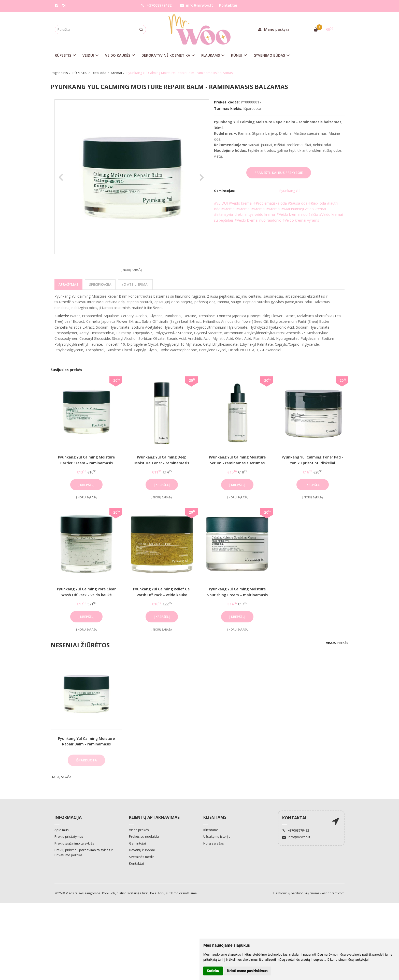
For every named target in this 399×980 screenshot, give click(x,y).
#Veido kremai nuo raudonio (258, 220)
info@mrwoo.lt (197, 5)
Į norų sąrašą (132, 289)
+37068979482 (156, 5)
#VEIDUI (221, 203)
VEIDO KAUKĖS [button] (118, 55)
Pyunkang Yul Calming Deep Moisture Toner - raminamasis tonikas (162, 482)
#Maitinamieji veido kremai (304, 209)
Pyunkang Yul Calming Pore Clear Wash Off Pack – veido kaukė (86, 611)
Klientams (215, 836)
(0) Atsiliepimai (135, 303)
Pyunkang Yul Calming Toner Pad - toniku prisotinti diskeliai (312, 479)
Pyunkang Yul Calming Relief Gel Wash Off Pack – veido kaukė (162, 611)
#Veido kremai (241, 203)
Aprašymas (68, 303)
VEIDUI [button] (88, 55)
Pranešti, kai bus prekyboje (279, 173)
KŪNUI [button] (237, 55)
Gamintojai (137, 862)
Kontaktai (228, 5)
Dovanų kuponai (142, 869)
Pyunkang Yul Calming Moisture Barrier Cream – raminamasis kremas (86, 482)
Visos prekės (337, 662)
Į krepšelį (86, 503)
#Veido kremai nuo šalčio (297, 214)
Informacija (68, 836)
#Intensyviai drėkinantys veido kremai (245, 214)
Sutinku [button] (213, 971)
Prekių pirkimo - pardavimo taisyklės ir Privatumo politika (84, 871)
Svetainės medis (142, 876)
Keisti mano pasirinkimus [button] (247, 971)
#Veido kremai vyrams (301, 220)
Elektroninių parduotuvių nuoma (296, 912)
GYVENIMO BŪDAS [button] (269, 55)
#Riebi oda (317, 203)
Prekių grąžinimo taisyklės (74, 862)
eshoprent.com (333, 912)
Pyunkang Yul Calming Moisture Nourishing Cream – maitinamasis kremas (237, 614)
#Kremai (228, 209)
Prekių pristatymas (69, 855)
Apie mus (62, 849)
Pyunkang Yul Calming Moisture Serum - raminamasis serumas (237, 479)
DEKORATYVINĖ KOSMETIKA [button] (166, 55)
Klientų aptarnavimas (154, 836)
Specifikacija (100, 303)
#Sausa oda (298, 203)
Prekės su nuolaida (144, 855)
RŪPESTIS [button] (63, 55)
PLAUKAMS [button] (211, 55)
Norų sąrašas (214, 862)
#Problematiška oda (270, 203)
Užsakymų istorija (217, 855)
